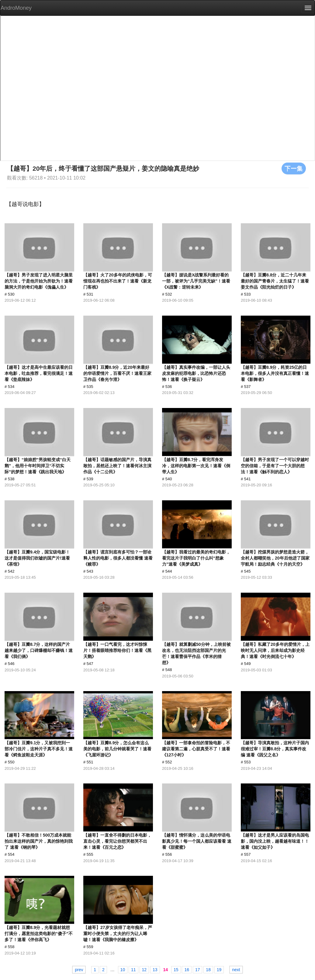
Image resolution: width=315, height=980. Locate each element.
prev (79, 970)
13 (155, 970)
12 (144, 970)
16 (187, 970)
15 (176, 970)
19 (219, 970)
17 (198, 970)
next (236, 970)
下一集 (294, 168)
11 (133, 970)
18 (208, 970)
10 (123, 970)
